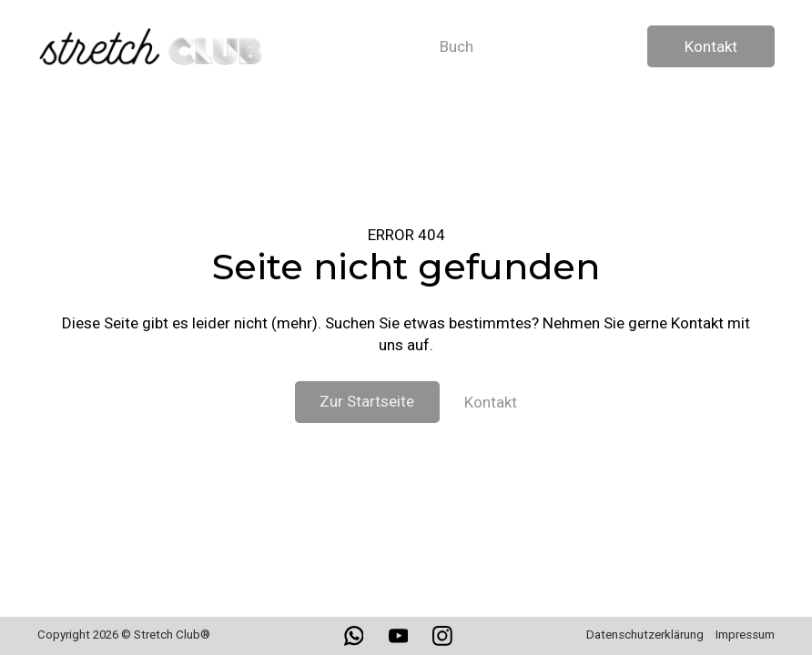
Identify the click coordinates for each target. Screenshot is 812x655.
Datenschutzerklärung (645, 635)
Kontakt (711, 46)
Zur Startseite (367, 401)
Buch (457, 46)
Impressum (745, 635)
